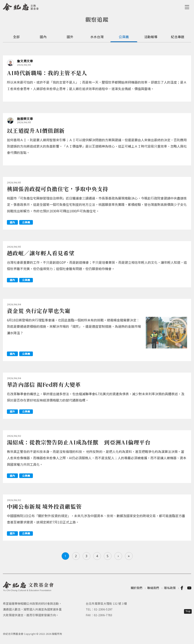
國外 (70, 37)
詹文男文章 (25, 61)
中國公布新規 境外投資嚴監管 (44, 506)
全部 (16, 37)
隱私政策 (170, 588)
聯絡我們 (153, 588)
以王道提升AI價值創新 (36, 131)
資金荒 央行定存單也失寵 (39, 311)
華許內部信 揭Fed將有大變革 (44, 384)
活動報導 (151, 37)
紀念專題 (178, 37)
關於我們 (137, 588)
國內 (43, 37)
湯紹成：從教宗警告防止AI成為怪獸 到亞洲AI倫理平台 (82, 442)
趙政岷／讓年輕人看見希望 (41, 253)
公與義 (124, 37)
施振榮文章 (25, 119)
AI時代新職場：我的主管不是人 (47, 73)
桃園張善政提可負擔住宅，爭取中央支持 (58, 189)
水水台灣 (97, 37)
